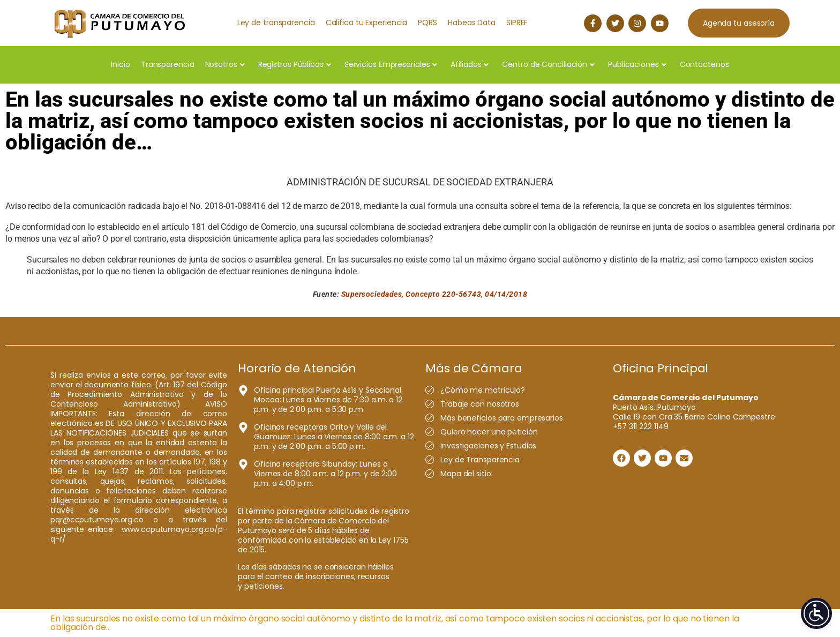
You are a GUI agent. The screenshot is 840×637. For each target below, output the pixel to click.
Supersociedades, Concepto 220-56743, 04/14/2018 (434, 294)
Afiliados (470, 64)
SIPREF (517, 23)
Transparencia (168, 64)
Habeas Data (472, 23)
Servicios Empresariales (391, 64)
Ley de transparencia (276, 23)
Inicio (120, 64)
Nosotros (225, 64)
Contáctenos (704, 64)
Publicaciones (637, 64)
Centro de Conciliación (548, 64)
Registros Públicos (295, 64)
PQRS (427, 23)
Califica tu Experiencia (367, 23)
